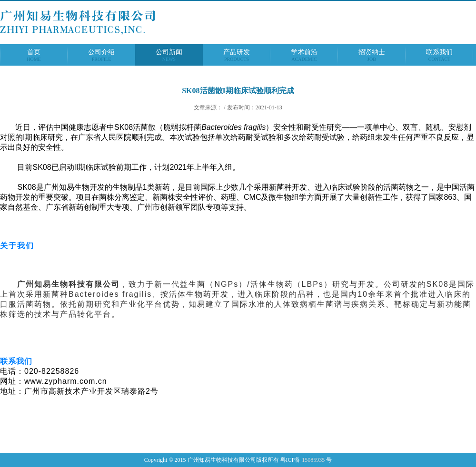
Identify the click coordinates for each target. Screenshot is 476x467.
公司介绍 (101, 55)
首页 (34, 55)
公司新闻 (169, 55)
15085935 (313, 460)
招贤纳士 (372, 55)
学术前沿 (304, 55)
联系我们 (439, 55)
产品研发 (237, 55)
